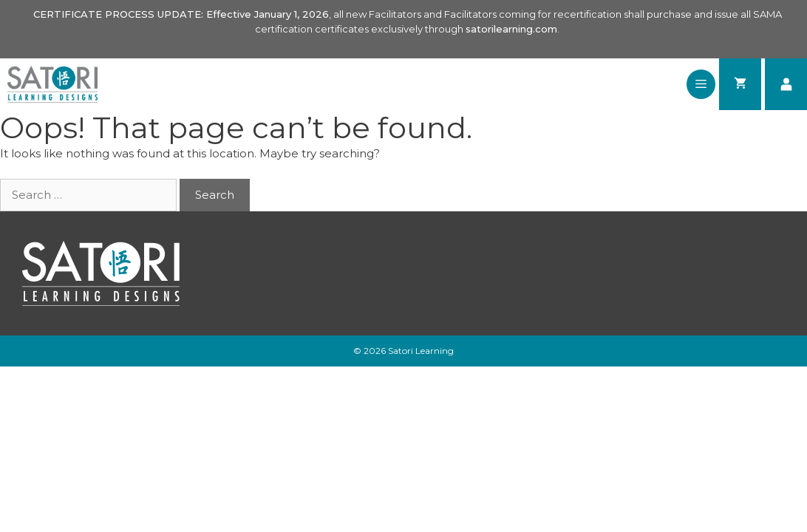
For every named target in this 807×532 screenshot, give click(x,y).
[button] (701, 84)
